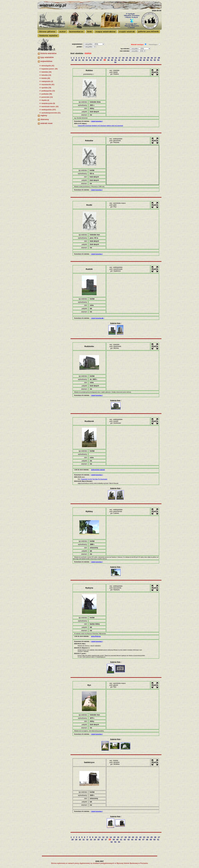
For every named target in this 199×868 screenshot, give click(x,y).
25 (148, 58)
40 (112, 60)
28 (159, 58)
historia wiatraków (49, 53)
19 (127, 58)
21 (134, 58)
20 (131, 58)
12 (102, 58)
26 (152, 58)
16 (116, 58)
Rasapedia (84, 479)
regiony (44, 115)
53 (159, 60)
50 (148, 60)
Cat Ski (90, 479)
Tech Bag (95, 479)
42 (119, 60)
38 (105, 60)
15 (113, 58)
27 (155, 58)
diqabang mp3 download (99, 126)
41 (116, 60)
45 (130, 60)
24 (145, 58)
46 (134, 60)
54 (116, 62)
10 (95, 58)
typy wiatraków (47, 57)
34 (90, 60)
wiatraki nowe (47, 123)
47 (137, 60)
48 (141, 60)
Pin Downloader (103, 479)
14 (109, 58)
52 (155, 60)
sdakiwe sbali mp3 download (115, 126)
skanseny (45, 119)
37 (101, 60)
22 (138, 58)
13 (106, 58)
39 (109, 60)
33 (87, 60)
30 (76, 60)
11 (98, 58)
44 (126, 60)
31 (80, 60)
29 (73, 60)
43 (123, 60)
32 (83, 60)
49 (144, 60)
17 (120, 58)
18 (123, 58)
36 (98, 60)
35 (94, 60)
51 (151, 60)
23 (141, 58)
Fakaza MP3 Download (85, 126)
